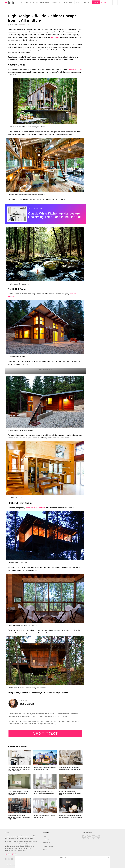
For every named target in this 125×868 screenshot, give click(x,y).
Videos (97, 2)
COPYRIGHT (47, 842)
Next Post (45, 734)
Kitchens (25, 2)
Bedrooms (35, 2)
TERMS (45, 849)
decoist (11, 2)
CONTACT (46, 839)
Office (79, 2)
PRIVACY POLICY (48, 846)
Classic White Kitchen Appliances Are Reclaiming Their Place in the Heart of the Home (54, 217)
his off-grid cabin (75, 69)
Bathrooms (45, 2)
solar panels (55, 37)
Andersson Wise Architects (35, 508)
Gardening (88, 2)
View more (106, 2)
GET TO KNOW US (11, 854)
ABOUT (45, 836)
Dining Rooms (57, 2)
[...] (56, 724)
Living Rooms (69, 2)
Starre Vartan (14, 25)
